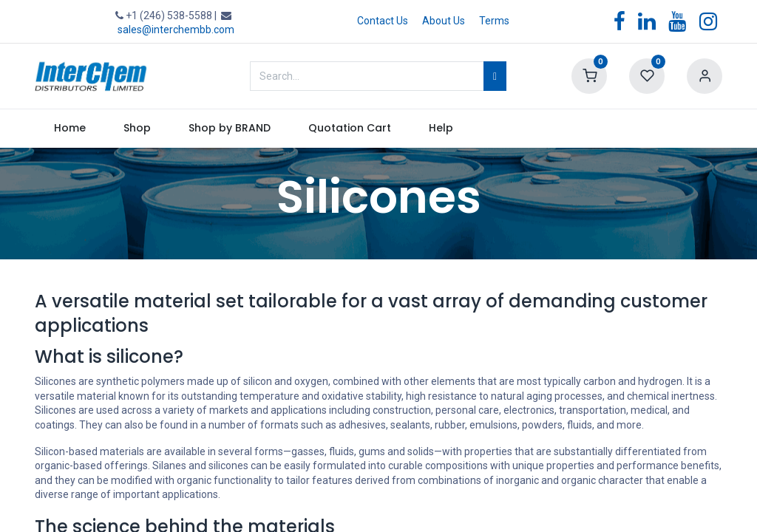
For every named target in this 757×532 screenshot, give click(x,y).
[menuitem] (69, 129)
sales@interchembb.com (176, 30)
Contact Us (383, 21)
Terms (494, 21)
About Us (444, 21)
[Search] (495, 76)
